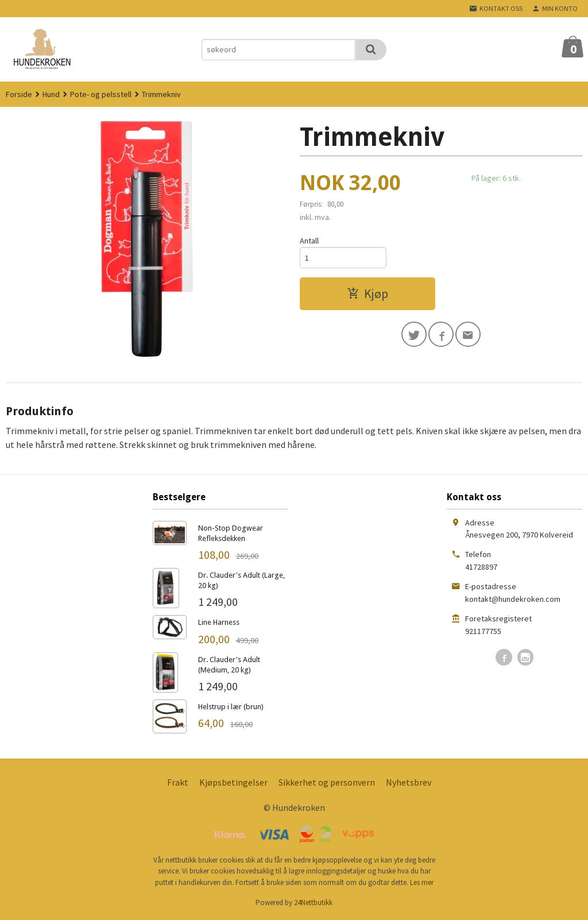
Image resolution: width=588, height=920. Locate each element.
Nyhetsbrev (409, 782)
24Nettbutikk (313, 902)
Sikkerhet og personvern (327, 782)
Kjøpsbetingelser (233, 782)
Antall (309, 241)
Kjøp (367, 293)
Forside (19, 94)
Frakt (178, 782)
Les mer (422, 882)
